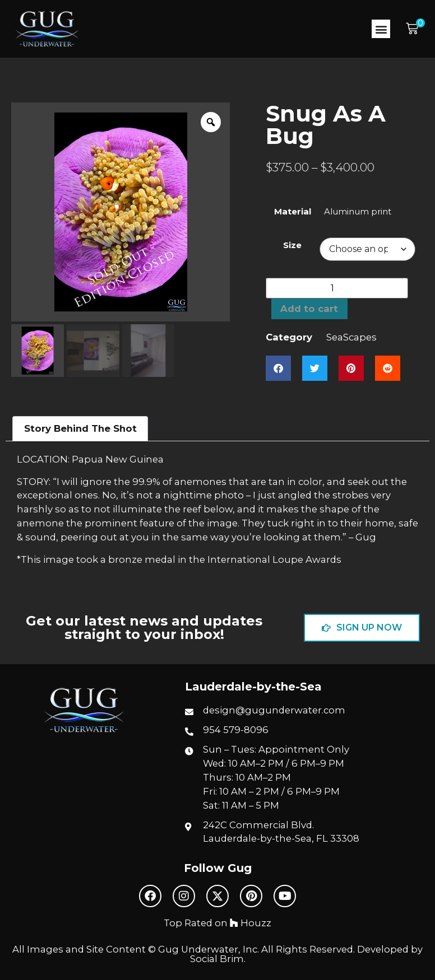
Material (293, 212)
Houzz (251, 923)
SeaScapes (351, 337)
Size (292, 246)
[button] (381, 29)
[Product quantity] (337, 288)
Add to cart (309, 309)
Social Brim (217, 959)
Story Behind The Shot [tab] (80, 428)
